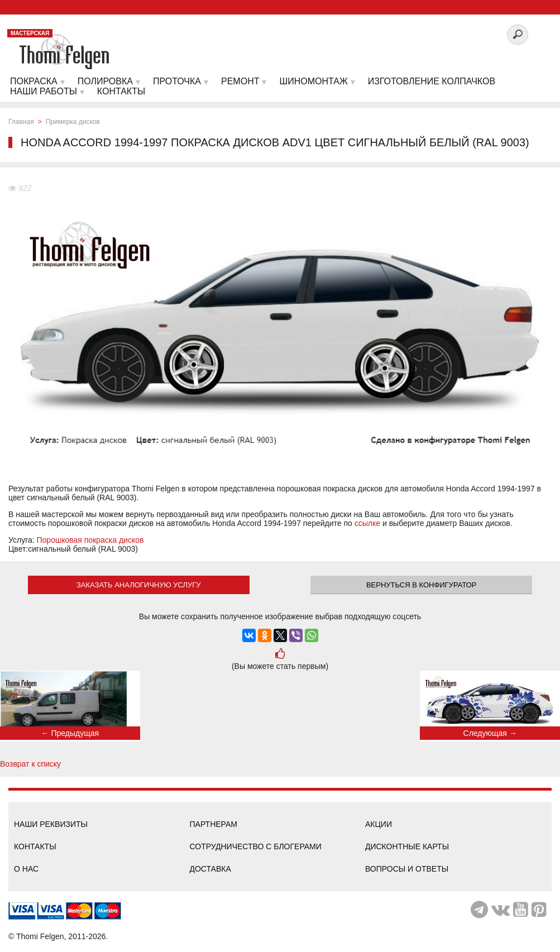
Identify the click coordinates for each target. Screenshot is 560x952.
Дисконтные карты (407, 846)
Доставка (210, 869)
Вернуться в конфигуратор (422, 585)
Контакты (35, 846)
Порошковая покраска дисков (90, 540)
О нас (26, 869)
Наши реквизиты (51, 824)
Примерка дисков (73, 122)
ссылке (367, 523)
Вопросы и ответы (407, 869)
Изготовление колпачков (432, 81)
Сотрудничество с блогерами (255, 846)
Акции (379, 824)
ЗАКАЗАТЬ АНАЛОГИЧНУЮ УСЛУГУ (139, 585)
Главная (21, 122)
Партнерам (213, 824)
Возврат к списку (30, 764)
